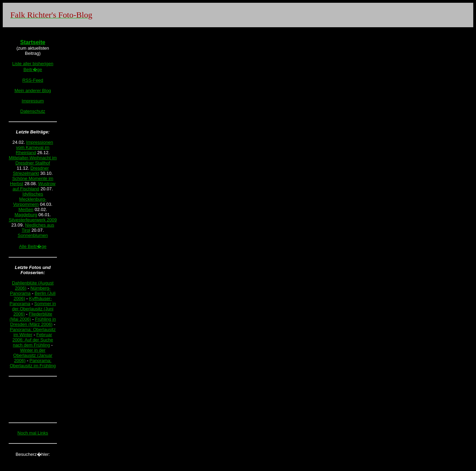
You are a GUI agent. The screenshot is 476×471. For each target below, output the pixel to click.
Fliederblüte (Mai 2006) (31, 317)
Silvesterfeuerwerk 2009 (33, 220)
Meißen (26, 209)
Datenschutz (33, 111)
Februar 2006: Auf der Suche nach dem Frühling (33, 340)
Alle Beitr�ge (33, 246)
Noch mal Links (33, 433)
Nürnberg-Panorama (30, 291)
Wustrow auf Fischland (34, 186)
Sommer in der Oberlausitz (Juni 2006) (34, 309)
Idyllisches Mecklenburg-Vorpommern (30, 199)
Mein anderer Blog (33, 91)
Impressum (33, 101)
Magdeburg (26, 215)
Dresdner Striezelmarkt (31, 171)
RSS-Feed (33, 80)
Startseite (33, 42)
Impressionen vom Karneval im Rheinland (34, 147)
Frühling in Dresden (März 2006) (33, 322)
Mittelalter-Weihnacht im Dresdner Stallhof (33, 160)
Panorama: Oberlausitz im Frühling (33, 363)
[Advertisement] (33, 399)
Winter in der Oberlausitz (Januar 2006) (33, 355)
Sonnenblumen (33, 235)
